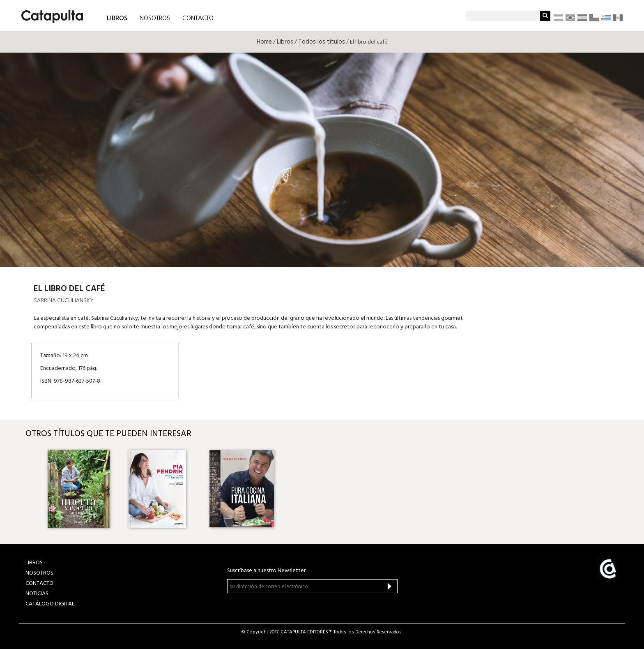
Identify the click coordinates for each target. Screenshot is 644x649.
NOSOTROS (155, 18)
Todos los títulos (322, 42)
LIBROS (117, 18)
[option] (80, 489)
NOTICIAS (37, 594)
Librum (556, 244)
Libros (285, 42)
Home (264, 42)
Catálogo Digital (50, 604)
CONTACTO (198, 18)
